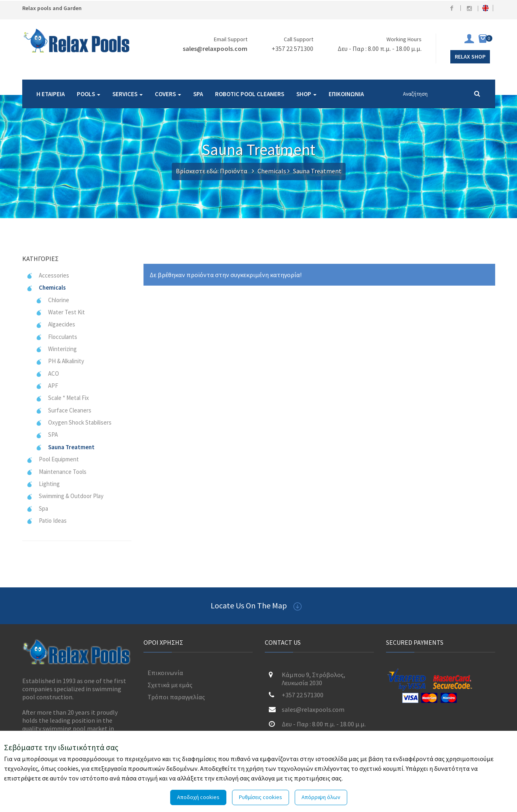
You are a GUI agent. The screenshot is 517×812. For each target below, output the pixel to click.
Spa (37, 508)
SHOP (306, 94)
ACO (47, 373)
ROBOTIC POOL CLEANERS (250, 94)
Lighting (43, 484)
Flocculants (56, 337)
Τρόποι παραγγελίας (176, 697)
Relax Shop (470, 57)
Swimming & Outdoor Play (65, 496)
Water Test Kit (60, 312)
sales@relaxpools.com (215, 48)
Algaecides (55, 324)
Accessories (48, 275)
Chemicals (272, 171)
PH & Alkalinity (60, 361)
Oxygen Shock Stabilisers (74, 422)
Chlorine (52, 300)
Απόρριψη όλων (321, 797)
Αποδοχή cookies (198, 797)
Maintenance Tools (56, 472)
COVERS (168, 94)
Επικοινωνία (165, 673)
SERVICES (128, 94)
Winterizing (56, 349)
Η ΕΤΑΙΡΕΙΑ (51, 94)
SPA (198, 94)
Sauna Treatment (65, 447)
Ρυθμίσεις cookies (261, 797)
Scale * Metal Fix (62, 398)
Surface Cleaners (63, 410)
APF (47, 386)
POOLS (89, 94)
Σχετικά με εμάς (170, 685)
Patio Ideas (46, 521)
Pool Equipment (53, 459)
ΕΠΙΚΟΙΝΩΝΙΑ (346, 94)
